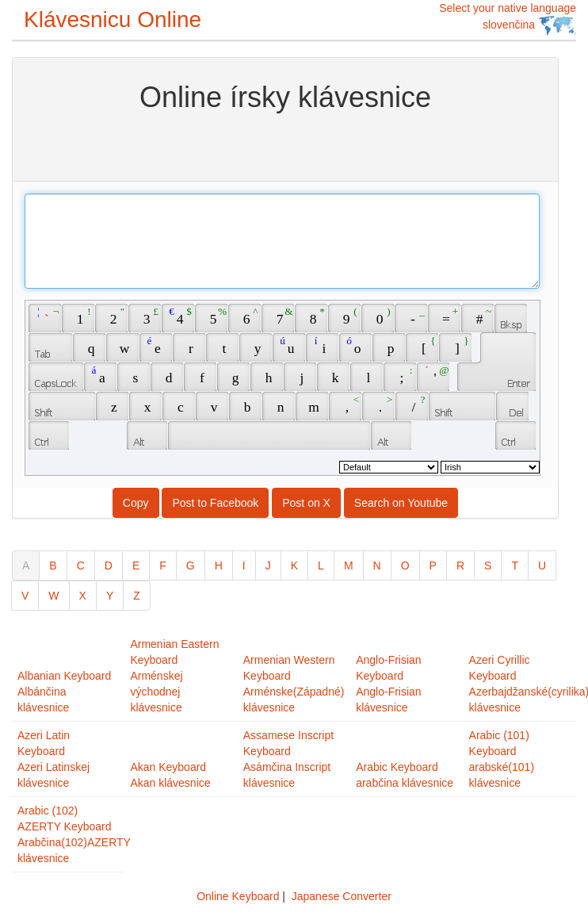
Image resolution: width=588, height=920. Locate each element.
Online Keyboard (238, 896)
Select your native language (508, 19)
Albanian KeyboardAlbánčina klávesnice (64, 692)
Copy (136, 503)
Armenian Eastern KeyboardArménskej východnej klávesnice (174, 676)
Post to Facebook (215, 503)
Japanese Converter (342, 896)
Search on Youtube (401, 503)
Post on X (306, 503)
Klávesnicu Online (113, 19)
